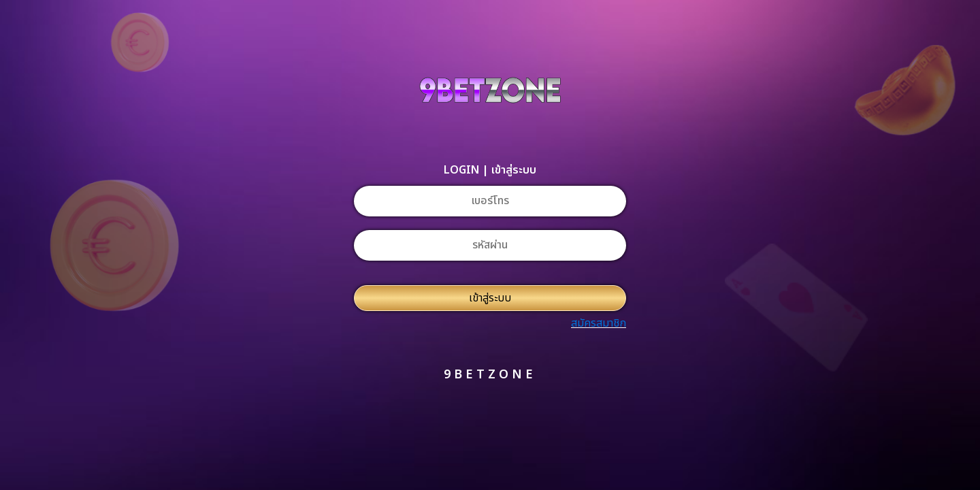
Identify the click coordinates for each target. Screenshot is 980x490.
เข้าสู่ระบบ (490, 298)
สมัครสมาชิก (599, 323)
